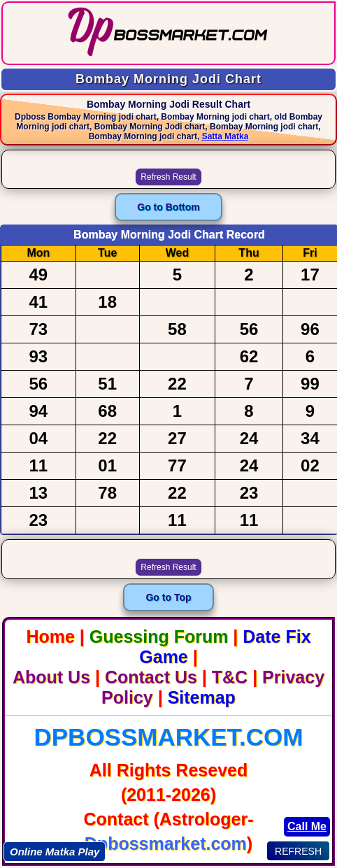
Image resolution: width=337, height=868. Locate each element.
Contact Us (151, 677)
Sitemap (202, 697)
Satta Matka (225, 136)
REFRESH (298, 851)
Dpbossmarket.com (168, 737)
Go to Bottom (168, 207)
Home (50, 636)
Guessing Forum (159, 636)
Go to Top (168, 597)
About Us (51, 677)
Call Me (307, 826)
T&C (230, 677)
